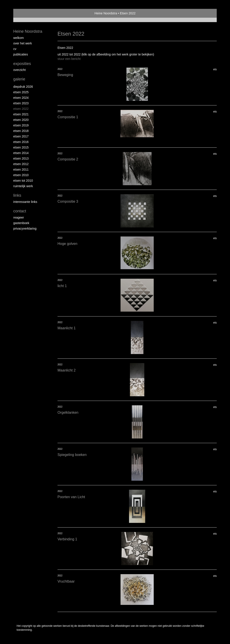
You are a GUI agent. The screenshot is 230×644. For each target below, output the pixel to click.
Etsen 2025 (21, 92)
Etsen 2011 (21, 170)
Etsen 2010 (21, 175)
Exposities (22, 64)
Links (17, 195)
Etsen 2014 (21, 153)
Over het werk (23, 43)
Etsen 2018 (21, 131)
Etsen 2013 (21, 158)
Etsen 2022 (21, 109)
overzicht (19, 70)
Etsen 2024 (21, 98)
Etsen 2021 (21, 114)
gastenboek (21, 223)
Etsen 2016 (21, 142)
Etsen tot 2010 (23, 181)
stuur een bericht (69, 59)
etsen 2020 (21, 120)
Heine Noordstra (106, 13)
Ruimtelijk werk (23, 186)
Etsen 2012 (21, 164)
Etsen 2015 (21, 147)
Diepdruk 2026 (23, 87)
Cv (15, 49)
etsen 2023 (21, 103)
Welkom (18, 38)
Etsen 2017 (21, 136)
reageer (19, 217)
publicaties (21, 54)
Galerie (19, 79)
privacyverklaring (25, 229)
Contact (20, 211)
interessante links (25, 202)
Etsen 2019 (21, 125)
